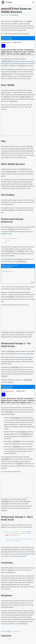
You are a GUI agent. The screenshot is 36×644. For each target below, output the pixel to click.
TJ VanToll (9, 632)
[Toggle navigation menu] (33, 2)
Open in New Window (7, 39)
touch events (28, 358)
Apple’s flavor (19, 358)
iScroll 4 (24, 557)
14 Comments (14, 15)
